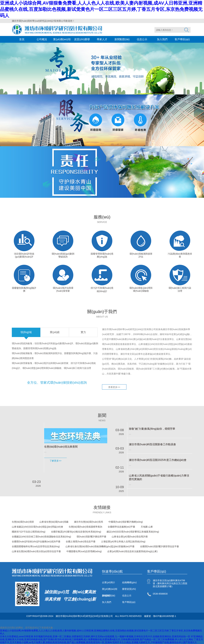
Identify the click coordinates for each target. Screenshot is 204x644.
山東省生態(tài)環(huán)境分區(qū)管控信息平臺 (36, 551)
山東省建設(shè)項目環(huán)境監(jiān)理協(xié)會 (37, 527)
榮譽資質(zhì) (129, 589)
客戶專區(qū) (182, 39)
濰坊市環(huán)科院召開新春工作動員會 (152, 444)
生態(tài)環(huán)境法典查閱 (61, 447)
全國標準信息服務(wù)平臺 (121, 527)
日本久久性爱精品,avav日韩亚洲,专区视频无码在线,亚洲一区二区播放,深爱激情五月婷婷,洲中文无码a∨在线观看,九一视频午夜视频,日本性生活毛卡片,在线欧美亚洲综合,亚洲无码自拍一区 (95, 636)
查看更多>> (114, 387)
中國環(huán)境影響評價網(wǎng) (126, 522)
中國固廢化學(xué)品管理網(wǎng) (84, 551)
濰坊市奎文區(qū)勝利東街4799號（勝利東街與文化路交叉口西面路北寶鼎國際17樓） (170, 583)
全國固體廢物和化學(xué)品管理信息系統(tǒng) (36, 546)
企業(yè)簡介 (109, 582)
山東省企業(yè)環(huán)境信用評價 (130, 537)
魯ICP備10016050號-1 (165, 616)
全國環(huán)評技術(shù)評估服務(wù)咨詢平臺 (36, 542)
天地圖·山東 (147, 527)
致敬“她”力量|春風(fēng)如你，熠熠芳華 (152, 429)
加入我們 (162, 39)
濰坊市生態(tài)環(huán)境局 (88, 522)
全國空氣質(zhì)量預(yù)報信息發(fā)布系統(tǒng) (76, 532)
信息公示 (142, 39)
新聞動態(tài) (122, 39)
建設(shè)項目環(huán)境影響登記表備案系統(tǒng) (133, 532)
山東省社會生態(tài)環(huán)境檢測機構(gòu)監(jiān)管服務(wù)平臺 (100, 546)
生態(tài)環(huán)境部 (23, 522)
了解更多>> (55, 461)
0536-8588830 (160, 594)
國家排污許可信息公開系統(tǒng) (29, 532)
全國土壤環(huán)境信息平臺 (81, 542)
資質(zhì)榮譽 (82, 39)
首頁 (22, 39)
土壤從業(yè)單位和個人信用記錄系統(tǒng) (123, 542)
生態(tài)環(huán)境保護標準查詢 (86, 527)
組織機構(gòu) (129, 582)
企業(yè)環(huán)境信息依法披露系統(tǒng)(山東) (132, 551)
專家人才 (102, 39)
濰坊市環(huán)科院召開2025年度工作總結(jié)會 (158, 460)
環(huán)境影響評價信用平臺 (91, 537)
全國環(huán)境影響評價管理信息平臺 (159, 546)
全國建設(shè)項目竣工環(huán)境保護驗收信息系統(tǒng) (41, 537)
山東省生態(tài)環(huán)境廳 (54, 522)
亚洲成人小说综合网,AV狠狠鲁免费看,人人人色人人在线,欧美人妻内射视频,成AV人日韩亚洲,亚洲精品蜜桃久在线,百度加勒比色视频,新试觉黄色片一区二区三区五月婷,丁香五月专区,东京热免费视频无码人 (101, 9)
